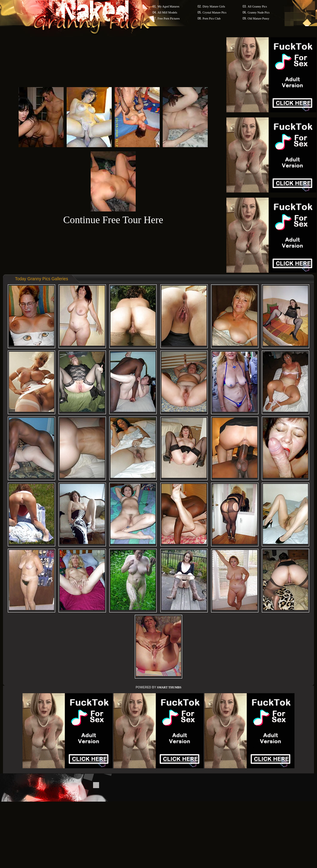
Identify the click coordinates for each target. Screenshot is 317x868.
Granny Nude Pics (259, 12)
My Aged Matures (169, 6)
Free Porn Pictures (169, 18)
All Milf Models (168, 12)
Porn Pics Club (212, 18)
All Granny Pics (257, 6)
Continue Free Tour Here (113, 220)
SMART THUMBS (169, 687)
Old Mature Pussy (258, 18)
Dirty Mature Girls (214, 6)
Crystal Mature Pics (214, 12)
